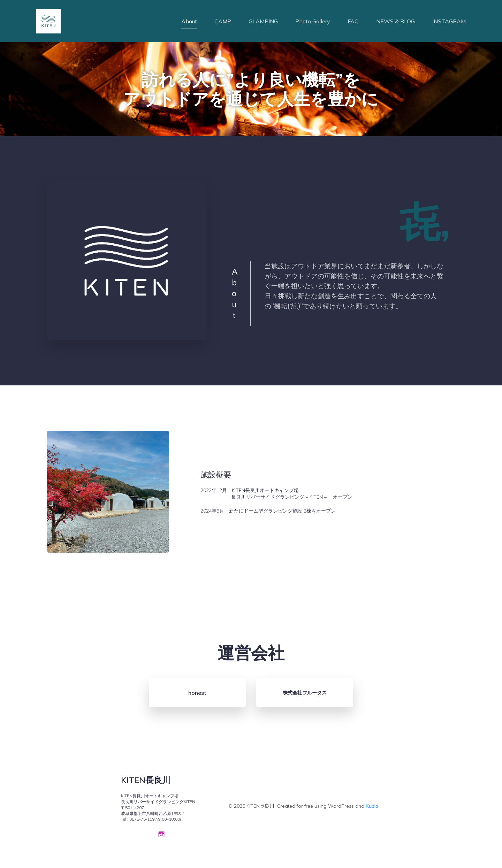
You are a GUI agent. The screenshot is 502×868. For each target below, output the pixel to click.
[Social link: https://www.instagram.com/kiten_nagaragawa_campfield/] (161, 837)
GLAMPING (263, 23)
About (189, 23)
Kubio (372, 809)
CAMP (223, 23)
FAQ (353, 23)
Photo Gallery (313, 23)
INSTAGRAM (449, 23)
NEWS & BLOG (395, 23)
